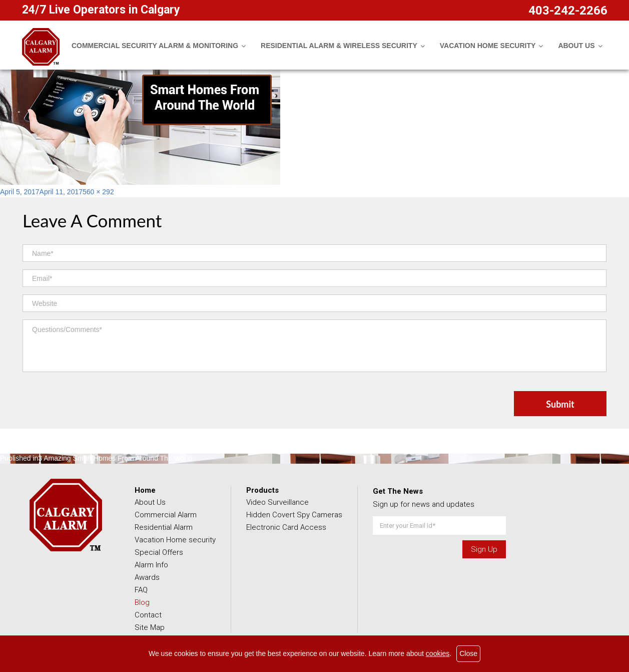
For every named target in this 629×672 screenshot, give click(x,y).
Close (468, 653)
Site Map (150, 627)
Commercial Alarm (166, 515)
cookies (438, 653)
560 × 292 (98, 192)
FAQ (141, 590)
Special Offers (159, 552)
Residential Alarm (164, 527)
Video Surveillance (277, 502)
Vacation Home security (175, 540)
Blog (142, 602)
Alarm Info (151, 565)
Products (262, 490)
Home (145, 490)
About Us (150, 502)
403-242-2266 (568, 11)
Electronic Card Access (286, 527)
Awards (147, 577)
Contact (148, 615)
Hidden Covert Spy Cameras (294, 515)
